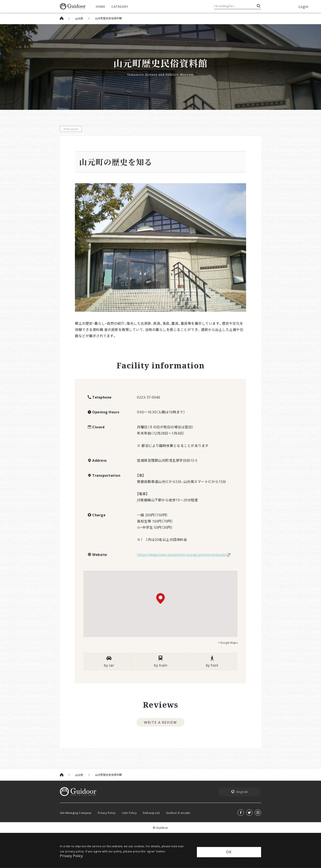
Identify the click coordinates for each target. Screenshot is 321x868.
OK (229, 852)
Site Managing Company (76, 813)
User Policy (129, 813)
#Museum (71, 129)
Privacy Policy (107, 813)
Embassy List (151, 813)
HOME (100, 6)
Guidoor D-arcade (178, 813)
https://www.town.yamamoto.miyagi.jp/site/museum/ (182, 554)
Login (303, 6)
